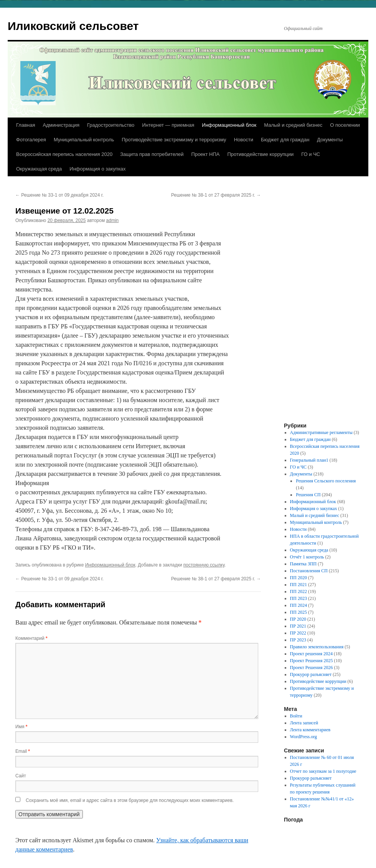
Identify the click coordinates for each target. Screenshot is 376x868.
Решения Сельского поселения (326, 481)
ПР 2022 (298, 633)
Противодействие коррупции (260, 154)
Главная (26, 125)
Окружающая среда (39, 169)
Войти (296, 716)
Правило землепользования (317, 647)
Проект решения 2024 (311, 654)
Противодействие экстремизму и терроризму (174, 140)
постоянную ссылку (204, 565)
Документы (330, 140)
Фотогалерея (31, 140)
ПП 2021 (298, 585)
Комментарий (31, 638)
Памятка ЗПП (303, 564)
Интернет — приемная (168, 125)
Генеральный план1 (309, 460)
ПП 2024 (298, 605)
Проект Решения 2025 (312, 661)
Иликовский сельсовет (73, 26)
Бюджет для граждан (285, 140)
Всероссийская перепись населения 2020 (64, 154)
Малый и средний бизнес (293, 125)
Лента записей (304, 723)
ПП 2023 (298, 598)
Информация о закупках (97, 169)
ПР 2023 (298, 640)
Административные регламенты (321, 432)
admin (113, 220)
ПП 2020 (298, 578)
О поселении (345, 125)
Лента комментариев (310, 730)
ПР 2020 (298, 619)
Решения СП (308, 495)
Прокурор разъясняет (311, 674)
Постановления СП (309, 571)
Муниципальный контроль (84, 140)
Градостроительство (111, 125)
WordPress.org (303, 737)
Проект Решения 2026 (312, 668)
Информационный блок (229, 125)
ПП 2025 (298, 612)
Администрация (61, 125)
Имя (21, 727)
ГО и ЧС (311, 154)
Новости (244, 140)
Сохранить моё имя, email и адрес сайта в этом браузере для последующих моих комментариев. (130, 800)
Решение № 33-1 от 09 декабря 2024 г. (59, 195)
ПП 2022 (298, 591)
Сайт (21, 776)
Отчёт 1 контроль (307, 557)
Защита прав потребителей (152, 154)
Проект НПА (206, 154)
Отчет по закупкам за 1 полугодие (323, 771)
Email (23, 751)
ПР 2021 (298, 626)
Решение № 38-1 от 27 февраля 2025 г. (216, 195)
